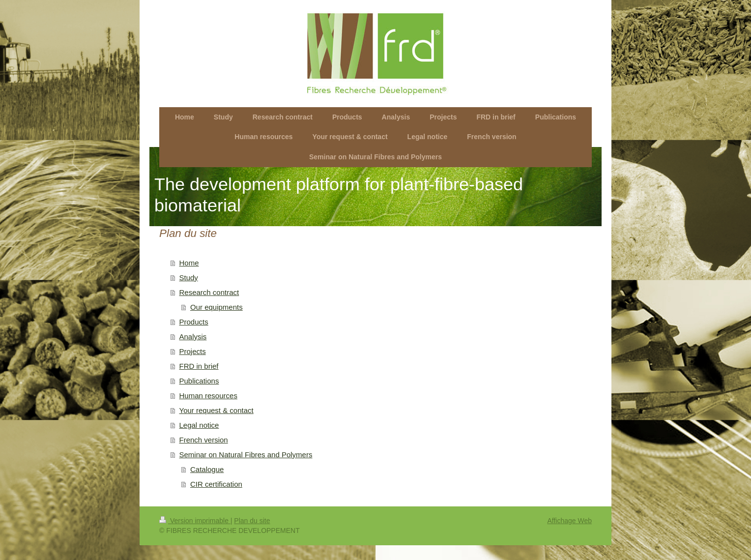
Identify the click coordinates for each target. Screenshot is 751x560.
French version (204, 440)
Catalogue (207, 469)
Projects (193, 351)
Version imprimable (195, 521)
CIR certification (216, 484)
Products (194, 322)
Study (189, 278)
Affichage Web (569, 521)
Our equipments (217, 307)
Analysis (193, 337)
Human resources (208, 396)
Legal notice (199, 425)
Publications (199, 381)
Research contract (209, 292)
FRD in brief (199, 366)
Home (189, 263)
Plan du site (252, 521)
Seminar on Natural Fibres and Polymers (246, 455)
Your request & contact (217, 410)
